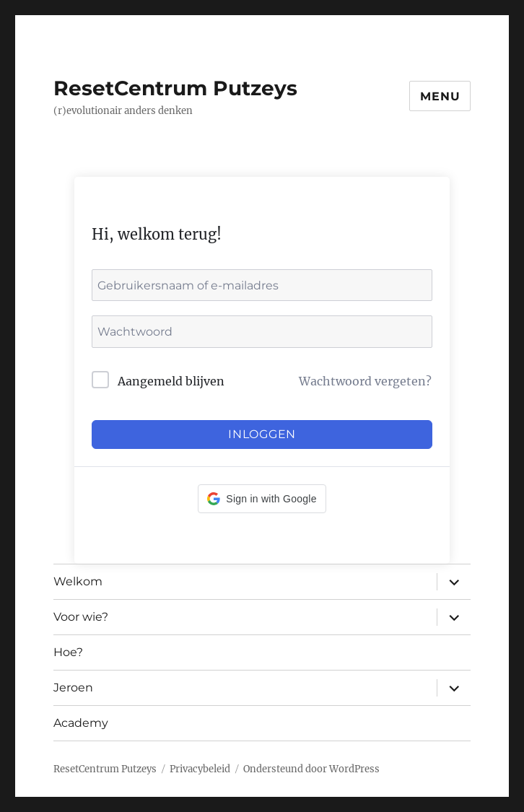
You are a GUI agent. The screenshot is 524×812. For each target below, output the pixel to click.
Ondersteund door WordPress (311, 769)
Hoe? (68, 652)
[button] (262, 499)
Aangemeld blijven (171, 381)
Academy (81, 723)
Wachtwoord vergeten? (365, 381)
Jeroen (73, 687)
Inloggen (262, 434)
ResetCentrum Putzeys (175, 88)
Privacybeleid (200, 769)
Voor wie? (81, 617)
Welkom (78, 581)
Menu (440, 96)
